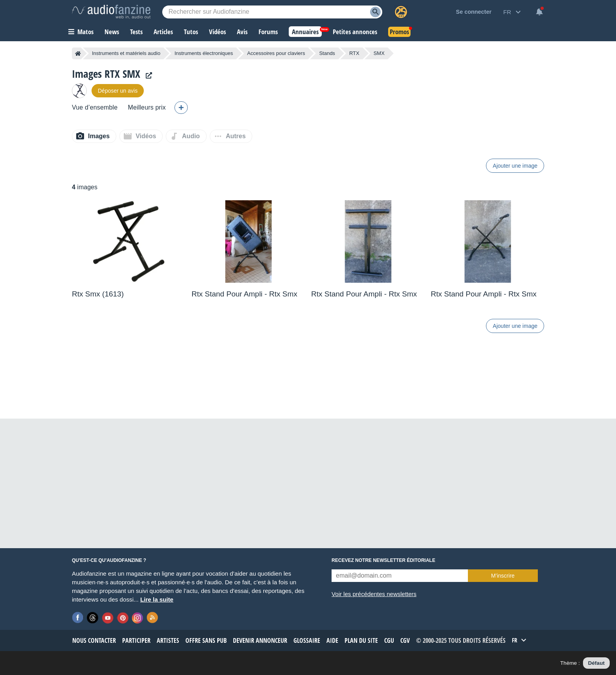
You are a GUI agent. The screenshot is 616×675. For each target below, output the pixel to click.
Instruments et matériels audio (126, 53)
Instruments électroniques (204, 53)
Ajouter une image (515, 166)
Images (99, 136)
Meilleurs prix (147, 107)
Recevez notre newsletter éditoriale (383, 560)
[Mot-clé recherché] (272, 12)
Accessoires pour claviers (276, 53)
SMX (379, 53)
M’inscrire (503, 576)
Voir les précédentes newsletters (374, 594)
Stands (327, 53)
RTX (354, 53)
